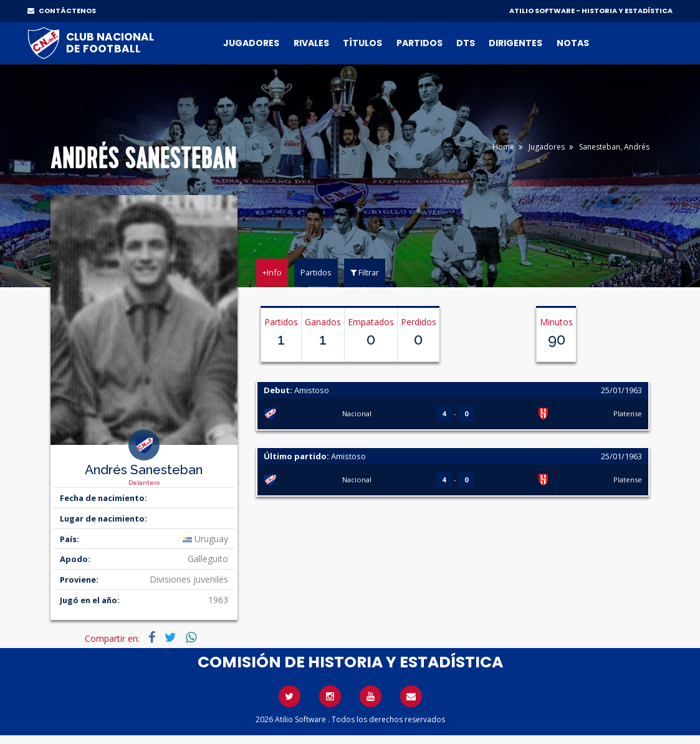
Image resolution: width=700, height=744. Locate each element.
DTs (466, 43)
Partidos (420, 43)
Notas (573, 43)
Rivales (311, 43)
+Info (272, 272)
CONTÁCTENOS (62, 11)
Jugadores (251, 43)
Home (503, 147)
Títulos (362, 43)
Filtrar (365, 272)
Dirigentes (515, 43)
